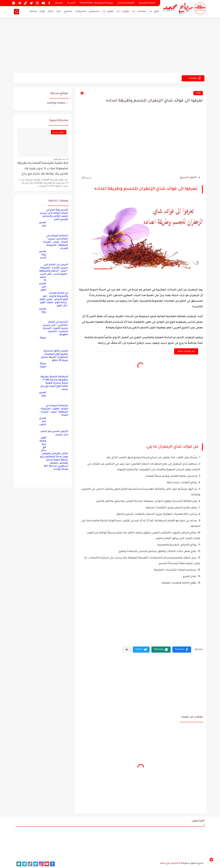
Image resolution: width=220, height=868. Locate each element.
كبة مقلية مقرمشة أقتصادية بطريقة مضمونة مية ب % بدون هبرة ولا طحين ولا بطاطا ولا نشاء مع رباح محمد (43, 169)
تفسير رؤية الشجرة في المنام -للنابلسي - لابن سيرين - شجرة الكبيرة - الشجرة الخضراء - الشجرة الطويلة (54, 322)
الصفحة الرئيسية (147, 3)
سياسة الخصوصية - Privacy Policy (96, 3)
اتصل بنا (71, 3)
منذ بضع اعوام (60, 159)
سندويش (94, 11)
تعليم (111, 11)
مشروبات (81, 11)
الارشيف (59, 3)
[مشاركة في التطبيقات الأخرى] (127, 650)
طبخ (157, 11)
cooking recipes (56, 103)
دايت (59, 11)
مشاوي (68, 11)
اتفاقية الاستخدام (126, 3)
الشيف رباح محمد (169, 863)
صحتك (33, 11)
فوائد (42, 11)
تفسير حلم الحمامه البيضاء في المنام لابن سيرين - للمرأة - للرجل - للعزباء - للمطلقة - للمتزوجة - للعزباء (54, 236)
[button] (182, 650)
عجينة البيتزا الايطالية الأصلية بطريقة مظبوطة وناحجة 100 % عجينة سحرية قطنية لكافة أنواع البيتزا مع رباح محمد (54, 377)
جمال (50, 11)
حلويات (125, 11)
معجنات (142, 11)
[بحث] (16, 12)
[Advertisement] (110, 46)
